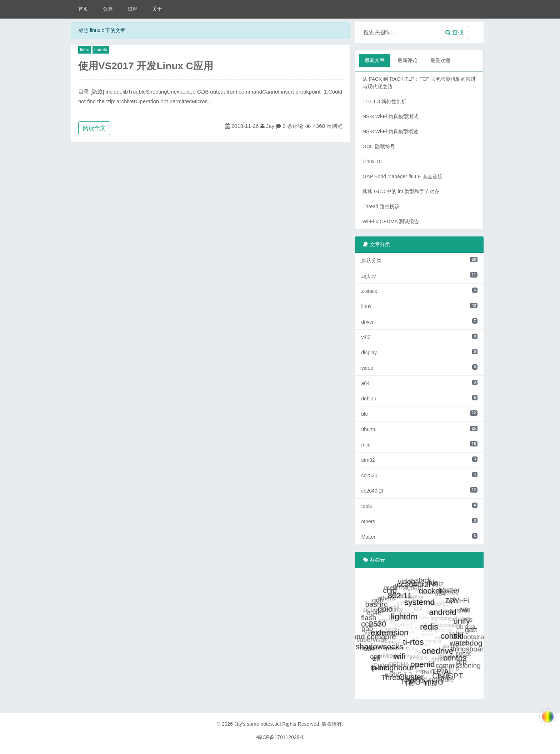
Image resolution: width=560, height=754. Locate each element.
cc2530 (419, 475)
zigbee (419, 275)
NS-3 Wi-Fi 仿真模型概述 (390, 131)
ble (419, 414)
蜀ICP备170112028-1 (280, 737)
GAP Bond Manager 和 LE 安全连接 (402, 176)
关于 (157, 9)
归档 (132, 9)
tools (419, 506)
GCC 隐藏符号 (379, 146)
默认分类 (419, 260)
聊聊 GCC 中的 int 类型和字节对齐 (401, 191)
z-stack (419, 291)
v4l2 (419, 337)
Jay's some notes (254, 724)
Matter (419, 536)
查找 (454, 32)
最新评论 (407, 60)
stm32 (419, 460)
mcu (419, 444)
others (419, 521)
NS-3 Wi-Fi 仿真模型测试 (390, 116)
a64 (419, 383)
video (419, 368)
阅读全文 (94, 128)
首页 (83, 9)
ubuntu (101, 50)
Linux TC (372, 161)
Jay (270, 126)
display (419, 352)
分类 (108, 9)
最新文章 (375, 60)
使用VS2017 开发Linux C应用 (146, 66)
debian (419, 398)
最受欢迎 (440, 60)
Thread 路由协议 (381, 206)
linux (84, 50)
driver (419, 321)
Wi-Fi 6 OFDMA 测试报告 (391, 221)
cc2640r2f (419, 490)
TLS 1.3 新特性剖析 (384, 101)
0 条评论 (293, 126)
